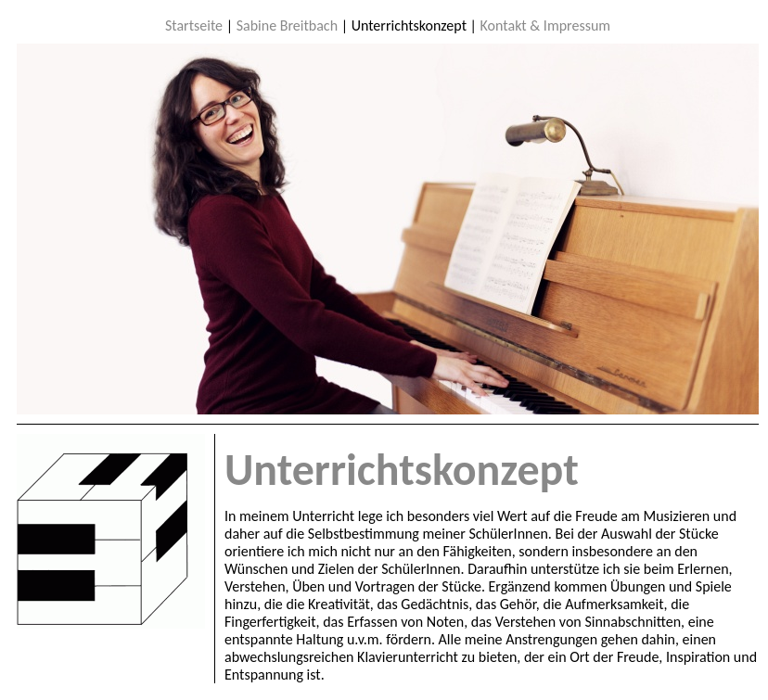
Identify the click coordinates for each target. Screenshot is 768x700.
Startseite (194, 25)
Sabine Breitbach (287, 25)
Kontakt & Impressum (546, 25)
